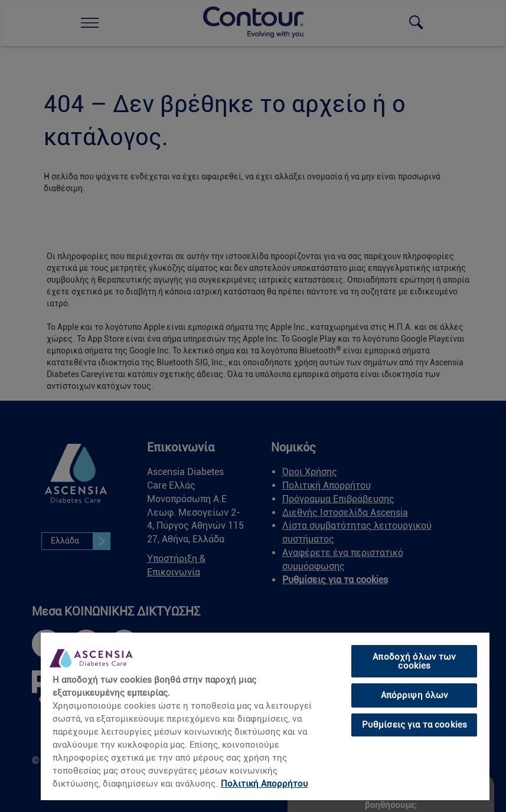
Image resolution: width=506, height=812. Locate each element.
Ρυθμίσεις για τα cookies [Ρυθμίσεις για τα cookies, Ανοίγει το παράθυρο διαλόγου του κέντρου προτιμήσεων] (415, 725)
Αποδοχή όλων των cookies (414, 661)
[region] (265, 716)
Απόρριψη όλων (415, 695)
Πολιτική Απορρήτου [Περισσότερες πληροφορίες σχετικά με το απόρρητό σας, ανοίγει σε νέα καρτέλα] (265, 784)
